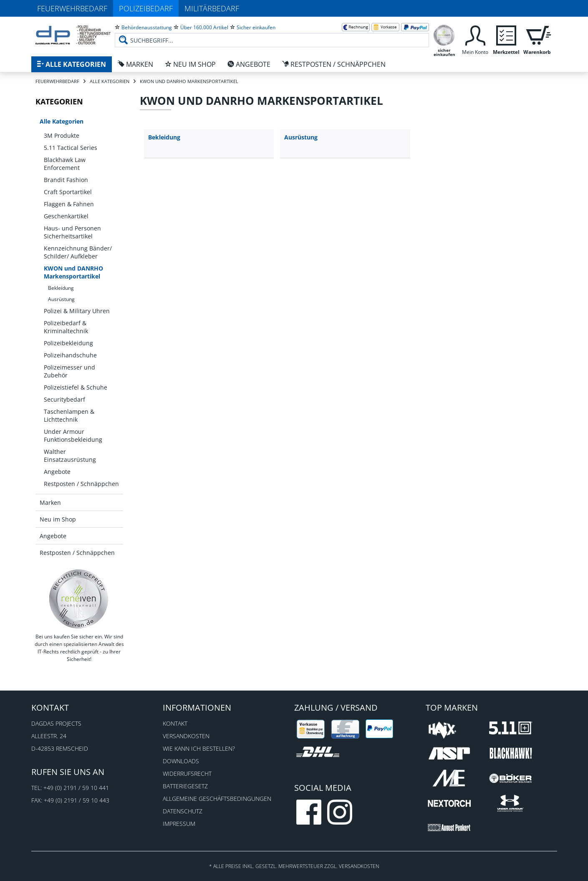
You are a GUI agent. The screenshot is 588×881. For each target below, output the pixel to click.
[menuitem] (272, 33)
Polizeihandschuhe (70, 355)
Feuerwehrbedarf (72, 8)
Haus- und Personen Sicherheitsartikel (72, 232)
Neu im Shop (58, 519)
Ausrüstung (61, 299)
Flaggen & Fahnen (69, 204)
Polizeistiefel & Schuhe (76, 387)
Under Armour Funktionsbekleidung (73, 435)
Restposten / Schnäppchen (81, 484)
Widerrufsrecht (187, 773)
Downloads (181, 761)
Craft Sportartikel (68, 192)
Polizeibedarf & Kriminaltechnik (66, 327)
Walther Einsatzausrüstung (70, 456)
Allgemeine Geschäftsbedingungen (217, 799)
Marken (50, 503)
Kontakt (175, 723)
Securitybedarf (64, 399)
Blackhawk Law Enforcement (65, 164)
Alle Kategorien (62, 121)
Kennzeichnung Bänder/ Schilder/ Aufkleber (78, 252)
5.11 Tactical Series (71, 148)
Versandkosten (186, 736)
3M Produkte (62, 135)
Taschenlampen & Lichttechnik (69, 415)
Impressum (179, 824)
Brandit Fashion (66, 180)
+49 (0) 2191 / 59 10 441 (76, 788)
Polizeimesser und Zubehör (69, 371)
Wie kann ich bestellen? (199, 748)
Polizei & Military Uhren (77, 311)
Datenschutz (183, 811)
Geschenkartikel (66, 216)
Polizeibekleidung (68, 343)
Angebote (57, 472)
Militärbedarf (212, 8)
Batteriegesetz (185, 786)
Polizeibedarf (146, 8)
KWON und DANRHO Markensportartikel (73, 272)
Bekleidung (61, 288)
